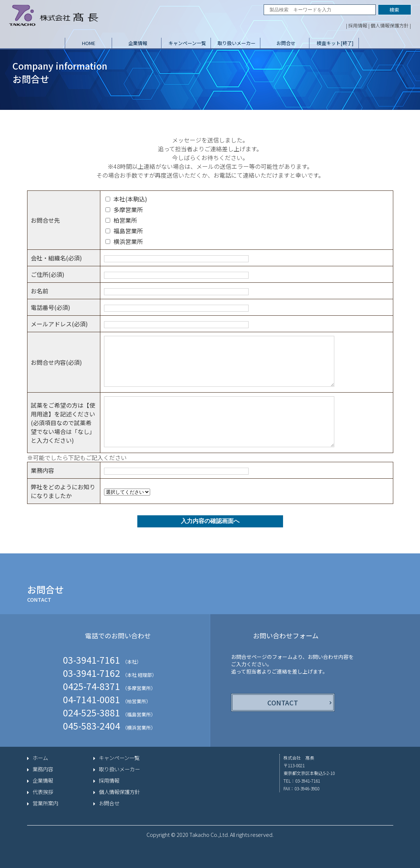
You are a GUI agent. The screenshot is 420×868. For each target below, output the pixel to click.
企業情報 (138, 43)
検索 (394, 10)
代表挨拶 (43, 792)
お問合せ (286, 43)
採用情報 (358, 25)
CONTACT (283, 702)
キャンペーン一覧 (187, 43)
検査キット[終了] (335, 43)
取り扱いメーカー (237, 43)
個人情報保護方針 (390, 25)
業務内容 (43, 769)
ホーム (40, 758)
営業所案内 (45, 803)
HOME (89, 43)
